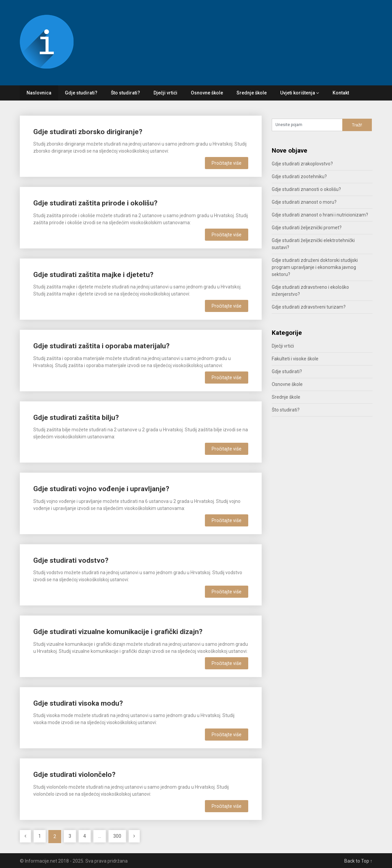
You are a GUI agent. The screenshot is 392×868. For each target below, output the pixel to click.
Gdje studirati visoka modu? (78, 703)
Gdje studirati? (81, 93)
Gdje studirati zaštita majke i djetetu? (93, 275)
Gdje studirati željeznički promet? (307, 228)
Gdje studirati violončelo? (74, 775)
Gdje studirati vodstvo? (71, 560)
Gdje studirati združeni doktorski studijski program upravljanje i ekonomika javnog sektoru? (315, 267)
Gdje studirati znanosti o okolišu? (306, 189)
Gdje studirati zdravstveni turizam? (309, 307)
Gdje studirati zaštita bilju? (76, 418)
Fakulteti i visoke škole (295, 359)
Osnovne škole (207, 93)
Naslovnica (39, 93)
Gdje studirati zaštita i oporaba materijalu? (101, 346)
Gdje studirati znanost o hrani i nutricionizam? (320, 215)
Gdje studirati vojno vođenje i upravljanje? (101, 489)
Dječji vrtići (165, 93)
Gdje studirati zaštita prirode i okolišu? (95, 203)
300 (117, 836)
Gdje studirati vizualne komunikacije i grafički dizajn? (118, 632)
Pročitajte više (227, 163)
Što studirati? (125, 93)
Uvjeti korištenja (298, 93)
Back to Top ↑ (358, 861)
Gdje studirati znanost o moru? (304, 202)
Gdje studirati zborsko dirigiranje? (88, 132)
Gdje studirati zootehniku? (299, 176)
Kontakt (341, 93)
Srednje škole (252, 93)
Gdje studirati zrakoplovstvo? (302, 164)
